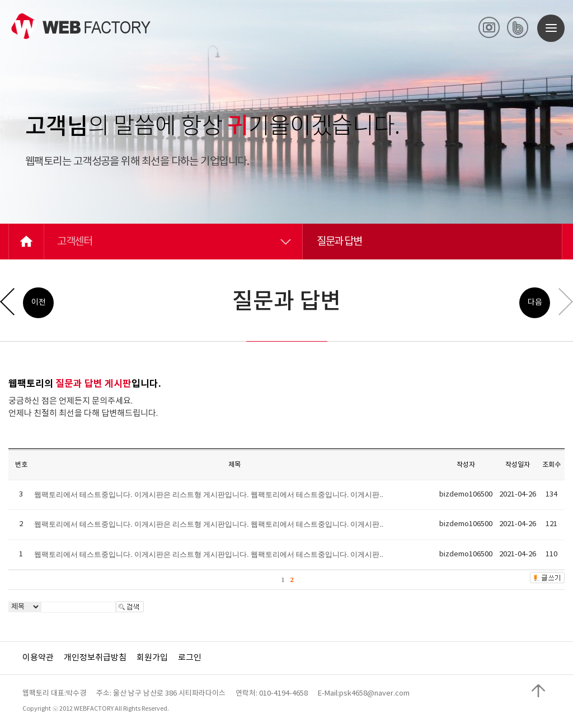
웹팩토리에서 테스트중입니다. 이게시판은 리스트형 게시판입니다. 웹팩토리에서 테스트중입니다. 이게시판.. (209, 495)
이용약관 (38, 658)
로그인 (190, 658)
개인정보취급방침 (95, 658)
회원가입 (152, 658)
